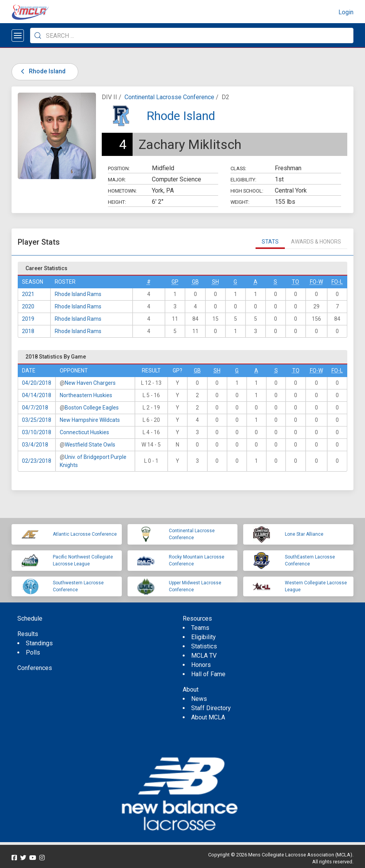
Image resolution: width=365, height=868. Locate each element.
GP (175, 282)
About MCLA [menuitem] (208, 717)
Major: (117, 180)
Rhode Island (42, 71)
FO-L (337, 282)
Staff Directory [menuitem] (211, 708)
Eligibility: (243, 180)
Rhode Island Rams (78, 294)
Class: (238, 168)
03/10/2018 (37, 432)
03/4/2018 (35, 445)
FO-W (316, 282)
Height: (117, 202)
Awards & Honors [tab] (316, 242)
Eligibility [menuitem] (204, 637)
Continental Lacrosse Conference (169, 97)
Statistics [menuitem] (204, 646)
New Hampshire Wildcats (90, 420)
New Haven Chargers (90, 383)
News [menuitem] (199, 699)
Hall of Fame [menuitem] (208, 674)
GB (195, 282)
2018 (28, 331)
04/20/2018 (37, 383)
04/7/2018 (35, 408)
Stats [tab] (270, 242)
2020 (28, 306)
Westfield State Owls (90, 445)
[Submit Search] (38, 36)
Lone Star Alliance (304, 534)
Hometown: (122, 191)
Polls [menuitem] (33, 652)
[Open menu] (18, 36)
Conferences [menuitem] (35, 668)
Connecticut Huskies (84, 432)
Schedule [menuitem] (30, 618)
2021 (28, 294)
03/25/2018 (37, 420)
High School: (247, 191)
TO (295, 282)
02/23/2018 (37, 461)
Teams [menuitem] (200, 628)
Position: (119, 168)
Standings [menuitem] (39, 643)
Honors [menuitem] (201, 665)
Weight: (240, 202)
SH (215, 282)
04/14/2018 (37, 395)
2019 (28, 319)
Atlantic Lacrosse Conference (85, 534)
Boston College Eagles (92, 408)
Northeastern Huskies (86, 395)
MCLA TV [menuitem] (204, 656)
